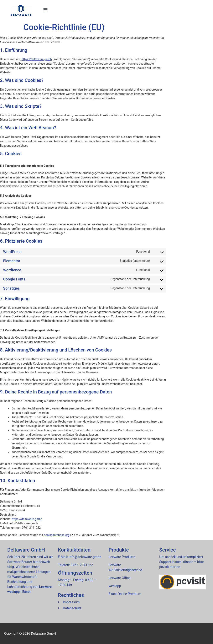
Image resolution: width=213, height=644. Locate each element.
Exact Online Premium (125, 594)
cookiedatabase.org (57, 535)
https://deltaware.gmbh (37, 59)
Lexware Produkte (122, 557)
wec (115, 586)
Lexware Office (120, 578)
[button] (127, 10)
